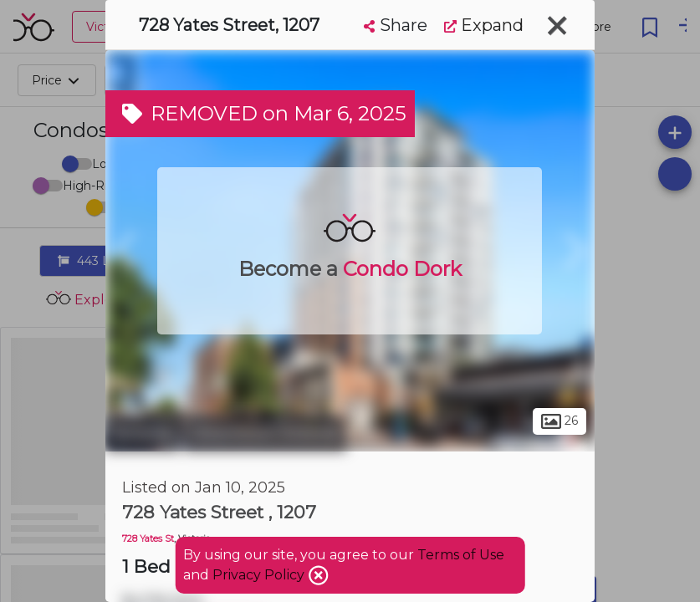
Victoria (143, 433)
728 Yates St (148, 539)
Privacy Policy (260, 575)
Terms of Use (461, 555)
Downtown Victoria (265, 433)
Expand (484, 25)
